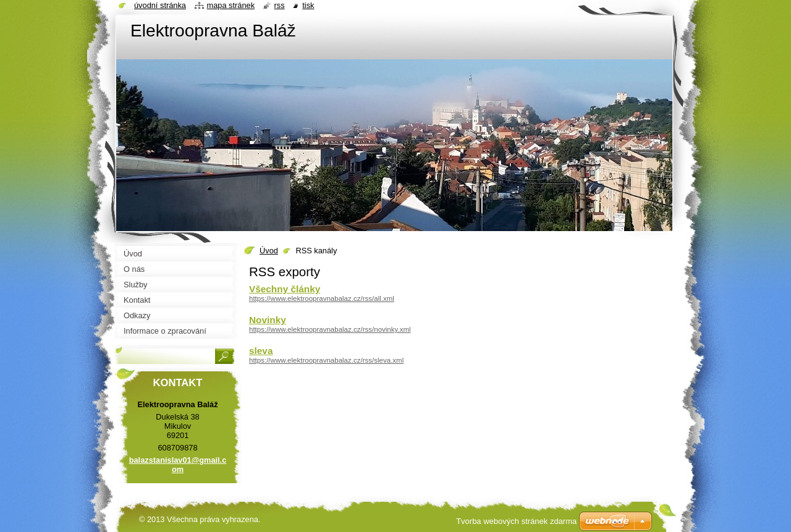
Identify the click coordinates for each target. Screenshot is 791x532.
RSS (280, 5)
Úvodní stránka (160, 5)
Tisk (308, 5)
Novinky (268, 320)
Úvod (269, 251)
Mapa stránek (231, 5)
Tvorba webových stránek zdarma (516, 521)
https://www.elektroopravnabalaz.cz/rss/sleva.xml (326, 360)
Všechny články (285, 289)
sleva (261, 351)
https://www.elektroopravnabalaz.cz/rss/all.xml (322, 298)
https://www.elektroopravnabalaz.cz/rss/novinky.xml (330, 329)
